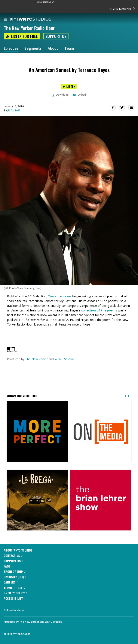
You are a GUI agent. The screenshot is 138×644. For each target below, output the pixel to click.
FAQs (8, 566)
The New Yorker (36, 359)
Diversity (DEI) (15, 577)
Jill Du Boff (14, 110)
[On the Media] (101, 432)
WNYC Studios (65, 359)
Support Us (56, 36)
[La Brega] (37, 501)
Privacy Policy (15, 593)
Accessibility (14, 598)
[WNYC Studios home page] (36, 19)
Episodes (11, 48)
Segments (33, 48)
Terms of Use (14, 588)
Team (69, 48)
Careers (11, 582)
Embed (79, 95)
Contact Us (13, 555)
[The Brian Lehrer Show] (101, 501)
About (53, 48)
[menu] (6, 20)
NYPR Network (122, 9)
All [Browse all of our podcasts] (128, 396)
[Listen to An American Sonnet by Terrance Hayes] (69, 87)
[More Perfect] (37, 432)
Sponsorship (15, 571)
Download (60, 95)
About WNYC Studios (19, 550)
